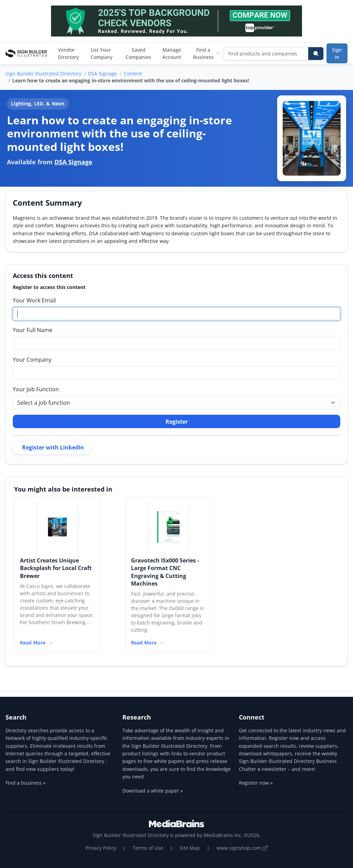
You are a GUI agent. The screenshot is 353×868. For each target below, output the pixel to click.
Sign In (337, 53)
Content (133, 74)
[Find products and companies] (266, 54)
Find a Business (206, 53)
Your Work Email (34, 300)
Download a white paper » (153, 791)
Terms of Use (148, 848)
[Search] (316, 54)
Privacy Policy (101, 848)
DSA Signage (102, 74)
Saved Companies (138, 53)
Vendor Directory (68, 53)
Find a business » (26, 783)
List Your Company (102, 53)
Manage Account (172, 53)
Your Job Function (36, 389)
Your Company (32, 360)
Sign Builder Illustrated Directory (43, 74)
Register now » (256, 783)
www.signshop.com (242, 848)
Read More (33, 643)
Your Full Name (33, 330)
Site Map (190, 848)
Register (177, 422)
